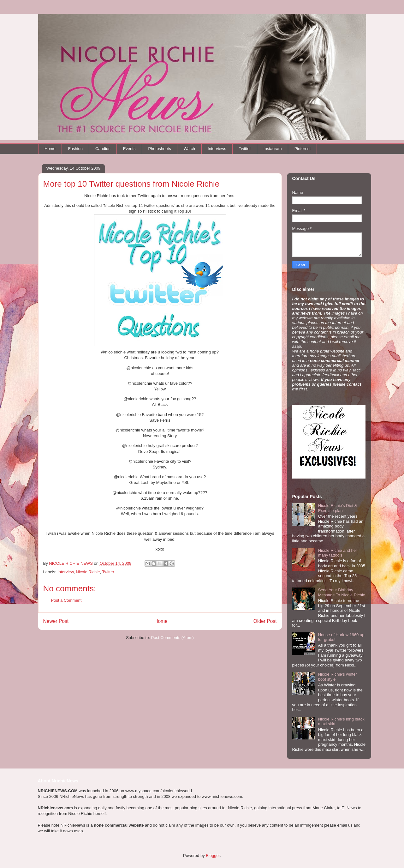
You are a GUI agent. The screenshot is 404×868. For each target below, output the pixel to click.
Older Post (265, 621)
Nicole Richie (88, 572)
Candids (103, 149)
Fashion (75, 149)
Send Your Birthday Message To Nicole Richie (342, 592)
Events (129, 149)
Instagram (273, 149)
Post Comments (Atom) (172, 638)
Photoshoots (159, 149)
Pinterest (303, 149)
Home (50, 149)
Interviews (217, 149)
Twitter (245, 149)
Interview (65, 572)
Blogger (213, 856)
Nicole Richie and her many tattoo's (338, 553)
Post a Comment (66, 600)
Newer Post (56, 621)
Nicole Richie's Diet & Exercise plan (338, 508)
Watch (189, 149)
